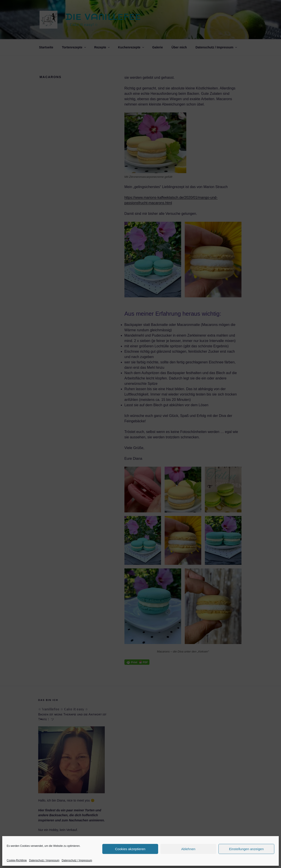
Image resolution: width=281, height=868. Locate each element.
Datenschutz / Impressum (44, 860)
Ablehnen (188, 849)
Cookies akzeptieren (130, 849)
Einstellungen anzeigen (246, 849)
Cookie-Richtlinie (17, 860)
